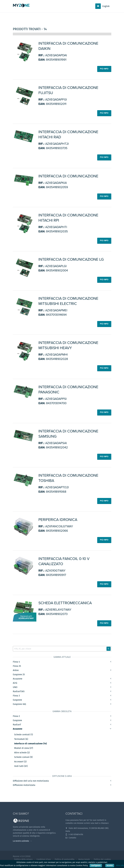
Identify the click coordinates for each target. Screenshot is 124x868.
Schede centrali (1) (24, 735)
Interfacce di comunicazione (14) (30, 744)
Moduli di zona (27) (24, 748)
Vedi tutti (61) (21, 766)
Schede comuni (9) (23, 757)
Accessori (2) (20, 762)
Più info (104, 69)
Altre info (120, 865)
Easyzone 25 (19, 675)
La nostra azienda (21, 841)
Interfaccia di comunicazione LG (71, 259)
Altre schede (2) (22, 753)
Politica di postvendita (65, 859)
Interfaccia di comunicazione (68, 176)
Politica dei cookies (102, 859)
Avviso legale (84, 859)
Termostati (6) (21, 739)
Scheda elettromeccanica (65, 603)
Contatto (71, 838)
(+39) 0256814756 (74, 835)
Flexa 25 (17, 666)
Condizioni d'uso (44, 859)
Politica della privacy (23, 859)
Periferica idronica (58, 520)
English (106, 6)
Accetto (110, 865)
